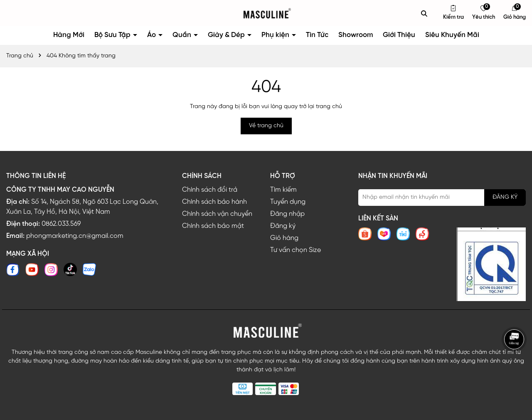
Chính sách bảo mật (213, 226)
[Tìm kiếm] (424, 13)
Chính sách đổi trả (210, 190)
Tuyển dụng (288, 202)
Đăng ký (283, 226)
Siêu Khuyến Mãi (452, 35)
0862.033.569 (61, 224)
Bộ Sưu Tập (113, 35)
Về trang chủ (266, 126)
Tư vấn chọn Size (296, 250)
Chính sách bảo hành (214, 202)
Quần (183, 35)
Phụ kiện (276, 35)
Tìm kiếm (283, 190)
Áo (152, 35)
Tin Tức (317, 35)
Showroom (356, 35)
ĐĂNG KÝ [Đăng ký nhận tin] (505, 197)
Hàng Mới (69, 35)
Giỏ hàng (284, 238)
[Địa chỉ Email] (442, 198)
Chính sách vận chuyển (217, 214)
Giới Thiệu (399, 35)
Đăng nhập (287, 214)
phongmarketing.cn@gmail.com (75, 236)
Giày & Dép (227, 35)
